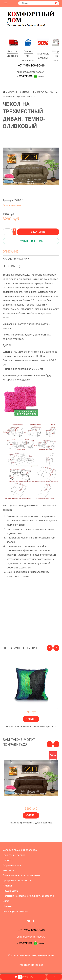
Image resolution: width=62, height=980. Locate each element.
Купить (31, 719)
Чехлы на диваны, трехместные (30, 94)
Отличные (43, 54)
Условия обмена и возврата (20, 850)
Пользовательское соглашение (21, 876)
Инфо (6, 901)
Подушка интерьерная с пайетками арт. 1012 (31, 726)
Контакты (9, 870)
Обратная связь (12, 865)
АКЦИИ (7, 886)
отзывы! (43, 58)
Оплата (28, 52)
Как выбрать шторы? (15, 911)
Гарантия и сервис (14, 855)
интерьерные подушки (16, 380)
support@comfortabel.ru (31, 72)
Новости (8, 860)
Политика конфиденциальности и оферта (28, 896)
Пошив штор (10, 891)
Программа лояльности (17, 881)
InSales (39, 965)
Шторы (56, 52)
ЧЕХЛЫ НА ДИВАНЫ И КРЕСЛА (28, 92)
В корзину (38, 232)
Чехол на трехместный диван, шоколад (31, 823)
